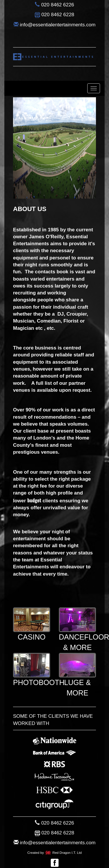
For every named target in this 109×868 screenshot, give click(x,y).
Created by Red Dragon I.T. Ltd (54, 853)
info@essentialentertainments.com (58, 25)
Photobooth (39, 670)
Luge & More (77, 675)
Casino (32, 624)
